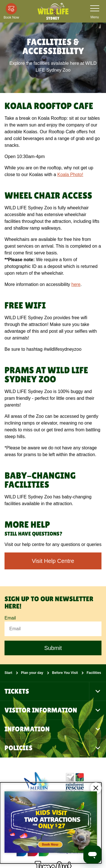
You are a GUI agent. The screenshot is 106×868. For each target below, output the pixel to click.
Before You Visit (65, 673)
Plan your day (32, 673)
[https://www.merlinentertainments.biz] (37, 782)
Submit (53, 648)
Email (10, 618)
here (76, 284)
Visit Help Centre (53, 561)
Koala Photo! (70, 175)
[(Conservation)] (74, 782)
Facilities (94, 673)
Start (8, 673)
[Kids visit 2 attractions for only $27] (51, 823)
